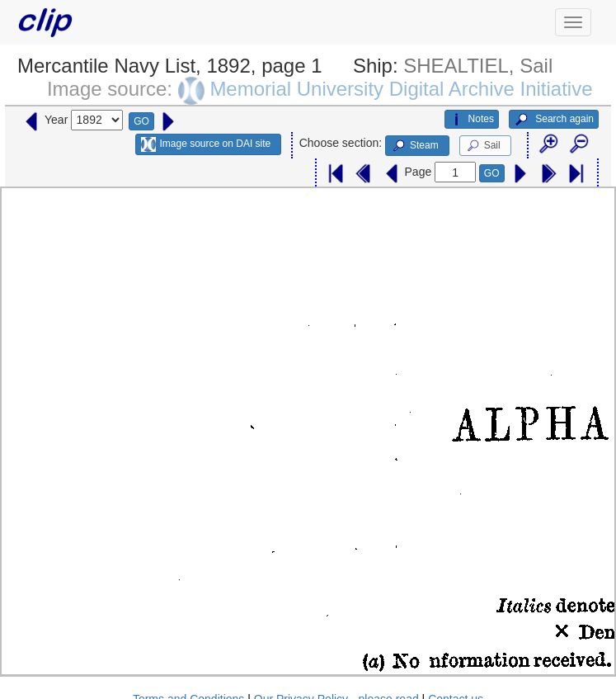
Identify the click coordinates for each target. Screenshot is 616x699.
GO (141, 121)
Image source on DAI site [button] (206, 144)
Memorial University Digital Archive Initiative (401, 89)
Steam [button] (415, 146)
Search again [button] (554, 120)
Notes (472, 120)
